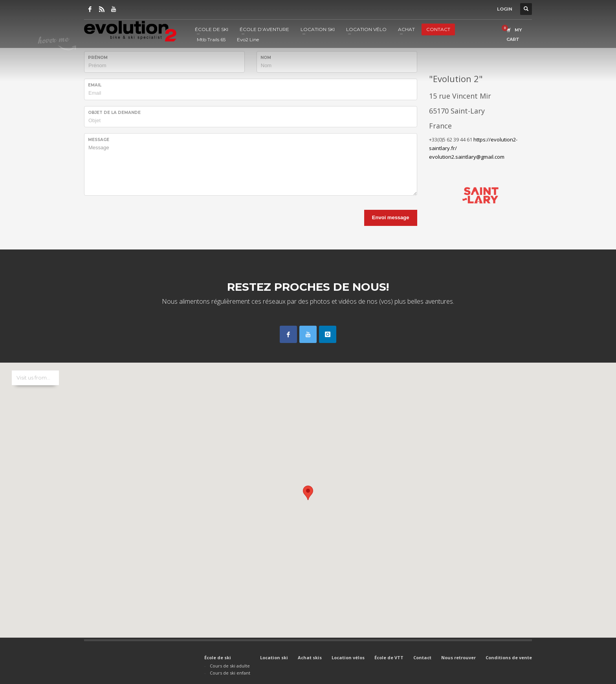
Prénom (98, 58)
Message (99, 140)
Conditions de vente (509, 657)
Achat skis (310, 657)
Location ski (274, 657)
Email (95, 85)
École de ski (218, 657)
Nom (266, 58)
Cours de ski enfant (230, 673)
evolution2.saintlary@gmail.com (467, 157)
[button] (308, 493)
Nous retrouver (458, 657)
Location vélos (348, 657)
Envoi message (391, 217)
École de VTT (389, 657)
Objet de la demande (114, 113)
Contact (422, 657)
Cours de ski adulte (230, 666)
